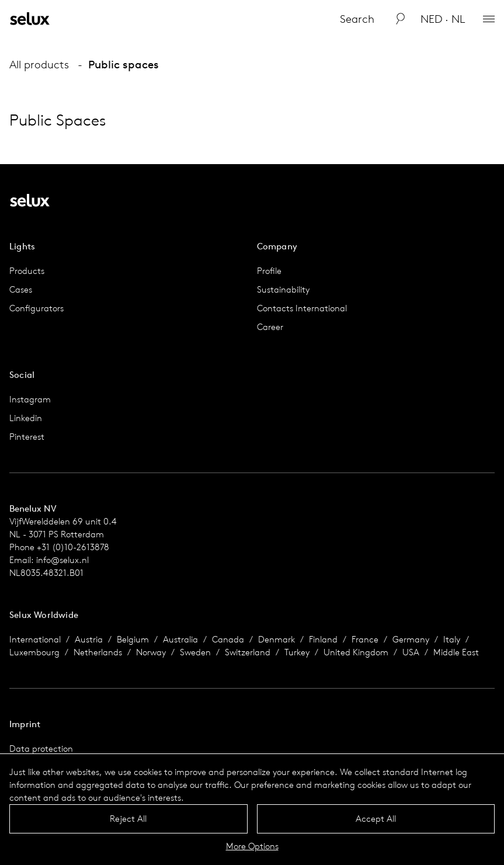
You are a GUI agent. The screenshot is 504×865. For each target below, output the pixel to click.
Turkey (297, 652)
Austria (89, 639)
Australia (180, 639)
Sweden (195, 652)
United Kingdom (356, 652)
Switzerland (248, 652)
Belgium (133, 639)
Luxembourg (34, 652)
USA (411, 652)
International (35, 639)
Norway (151, 652)
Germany (411, 639)
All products (39, 64)
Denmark (277, 639)
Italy (452, 639)
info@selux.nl (62, 560)
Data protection (41, 748)
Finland (323, 639)
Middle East (456, 652)
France (365, 639)
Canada (228, 639)
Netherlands (98, 652)
